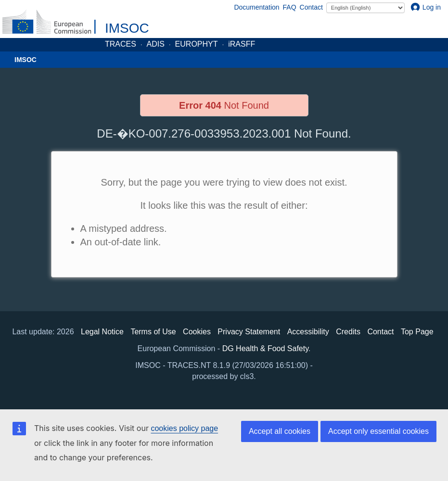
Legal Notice (102, 332)
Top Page (417, 332)
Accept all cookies (280, 431)
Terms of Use (153, 332)
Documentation (256, 7)
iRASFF (242, 44)
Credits (348, 332)
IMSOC (127, 28)
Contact (311, 7)
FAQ (290, 7)
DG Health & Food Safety (265, 348)
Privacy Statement (249, 332)
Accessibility (308, 332)
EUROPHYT (197, 44)
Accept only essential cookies (378, 431)
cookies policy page (184, 428)
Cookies (197, 332)
